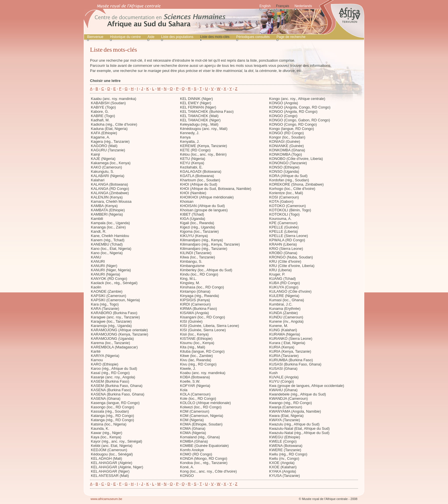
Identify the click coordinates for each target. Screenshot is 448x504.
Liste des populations (177, 37)
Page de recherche (291, 37)
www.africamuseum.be (106, 499)
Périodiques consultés (253, 37)
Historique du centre (125, 37)
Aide (151, 37)
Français (283, 6)
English (265, 6)
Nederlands (303, 6)
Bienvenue (95, 37)
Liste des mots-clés (215, 37)
